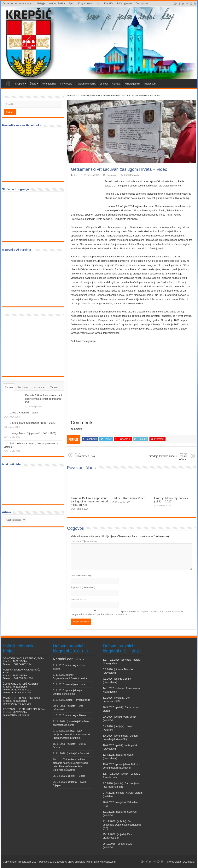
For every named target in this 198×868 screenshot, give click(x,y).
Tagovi (54, 387)
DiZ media (189, 862)
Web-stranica (78, 599)
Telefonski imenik (86, 84)
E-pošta (83, 587)
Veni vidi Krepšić (8, 83)
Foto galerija (49, 84)
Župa (33, 84)
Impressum (150, 84)
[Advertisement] (33, 346)
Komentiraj (112, 175)
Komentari (40, 387)
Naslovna (72, 95)
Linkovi (104, 84)
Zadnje (9, 387)
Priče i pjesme (124, 3)
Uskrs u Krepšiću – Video (129, 498)
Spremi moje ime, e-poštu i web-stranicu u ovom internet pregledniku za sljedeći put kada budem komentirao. (127, 613)
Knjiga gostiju (132, 84)
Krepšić (19, 84)
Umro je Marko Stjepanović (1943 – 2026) (33, 433)
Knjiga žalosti (85, 3)
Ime (81, 575)
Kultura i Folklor (57, 3)
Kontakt (116, 84)
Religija (41, 3)
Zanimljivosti (142, 3)
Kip (76, 175)
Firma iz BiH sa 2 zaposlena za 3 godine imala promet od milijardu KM (89, 501)
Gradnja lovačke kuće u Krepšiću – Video (169, 456)
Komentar (84, 541)
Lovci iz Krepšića (104, 3)
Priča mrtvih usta (94, 455)
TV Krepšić (66, 84)
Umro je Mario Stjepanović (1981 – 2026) (171, 500)
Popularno (23, 387)
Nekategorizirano (90, 95)
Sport (72, 3)
